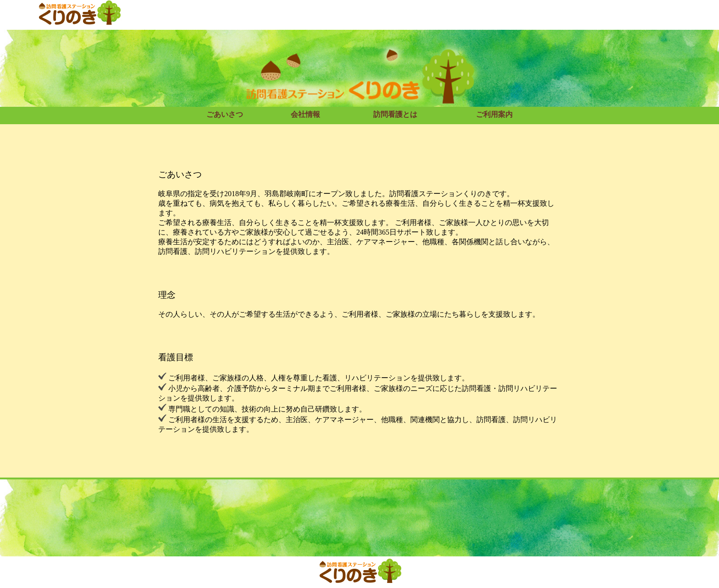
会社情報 (305, 114)
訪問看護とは (395, 114)
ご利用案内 (494, 114)
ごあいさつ (225, 114)
